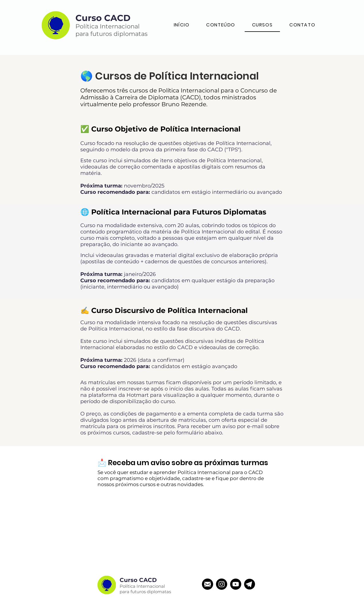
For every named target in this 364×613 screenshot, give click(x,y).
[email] (208, 584)
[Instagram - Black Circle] (222, 584)
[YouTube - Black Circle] (236, 584)
